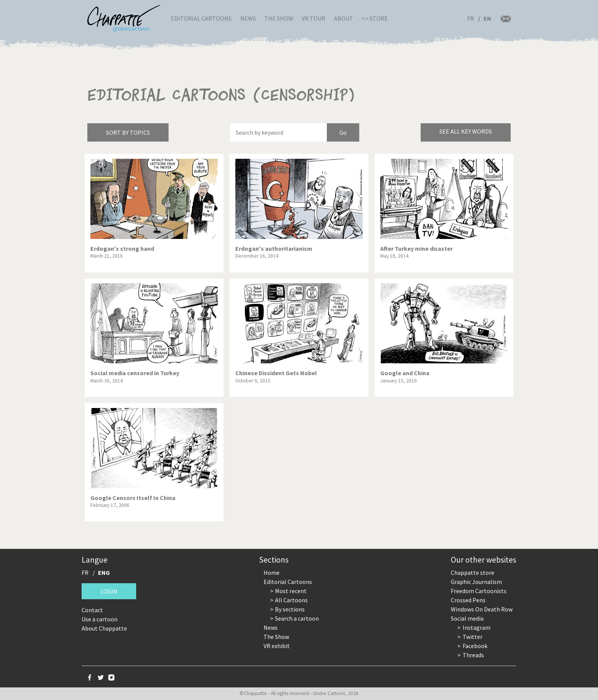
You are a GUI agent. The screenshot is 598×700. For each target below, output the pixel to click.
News (248, 18)
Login (109, 591)
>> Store (375, 18)
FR (471, 18)
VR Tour (313, 18)
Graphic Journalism (476, 582)
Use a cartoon (100, 619)
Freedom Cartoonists (479, 591)
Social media (467, 618)
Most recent (291, 591)
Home (272, 573)
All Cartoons (291, 600)
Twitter (473, 637)
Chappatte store (473, 573)
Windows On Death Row (482, 609)
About (344, 18)
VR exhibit (277, 646)
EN (487, 18)
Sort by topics (128, 132)
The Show (279, 18)
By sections (290, 609)
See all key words (466, 131)
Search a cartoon (297, 618)
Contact (92, 610)
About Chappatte (104, 628)
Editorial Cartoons (201, 18)
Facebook (475, 646)
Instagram (477, 627)
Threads (473, 655)
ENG (104, 573)
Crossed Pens (468, 600)
